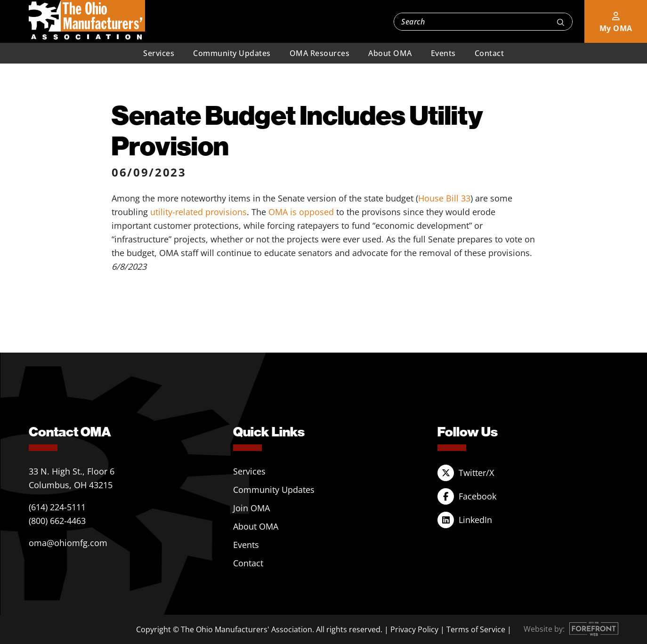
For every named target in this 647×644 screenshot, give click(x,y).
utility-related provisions (198, 212)
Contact (489, 53)
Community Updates (232, 53)
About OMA (390, 53)
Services (159, 53)
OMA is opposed (301, 212)
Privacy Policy (414, 629)
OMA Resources (320, 53)
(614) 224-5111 (57, 507)
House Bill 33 (444, 198)
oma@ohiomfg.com (68, 543)
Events (443, 53)
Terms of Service (476, 629)
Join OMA (251, 508)
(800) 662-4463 (57, 521)
